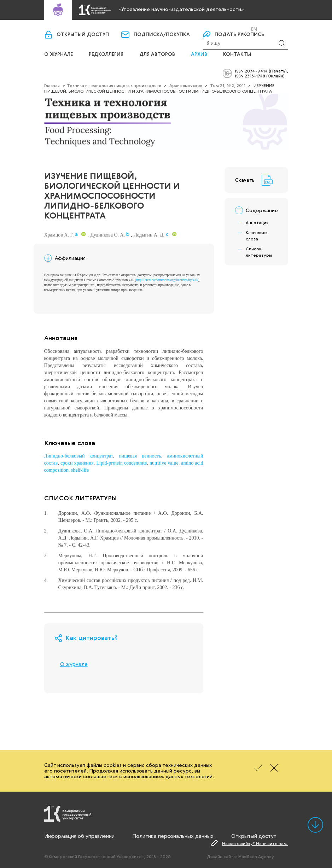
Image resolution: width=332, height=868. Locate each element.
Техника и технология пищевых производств (114, 85)
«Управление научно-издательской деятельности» (181, 9)
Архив (199, 54)
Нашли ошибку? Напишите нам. (255, 843)
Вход (221, 29)
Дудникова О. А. (107, 235)
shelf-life (80, 470)
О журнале (59, 54)
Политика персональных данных (173, 836)
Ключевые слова (256, 235)
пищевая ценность (140, 456)
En (254, 29)
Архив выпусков (186, 85)
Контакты (237, 54)
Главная (52, 85)
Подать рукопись (239, 35)
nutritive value (164, 463)
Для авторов (157, 54)
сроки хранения (77, 463)
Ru (245, 29)
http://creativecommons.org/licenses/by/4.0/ (167, 280)
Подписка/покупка (162, 35)
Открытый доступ (83, 35)
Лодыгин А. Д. (149, 235)
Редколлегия (106, 54)
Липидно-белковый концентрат (79, 456)
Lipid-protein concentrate (121, 463)
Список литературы (259, 252)
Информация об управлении (79, 836)
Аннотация (257, 222)
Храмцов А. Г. (59, 235)
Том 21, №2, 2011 (228, 85)
